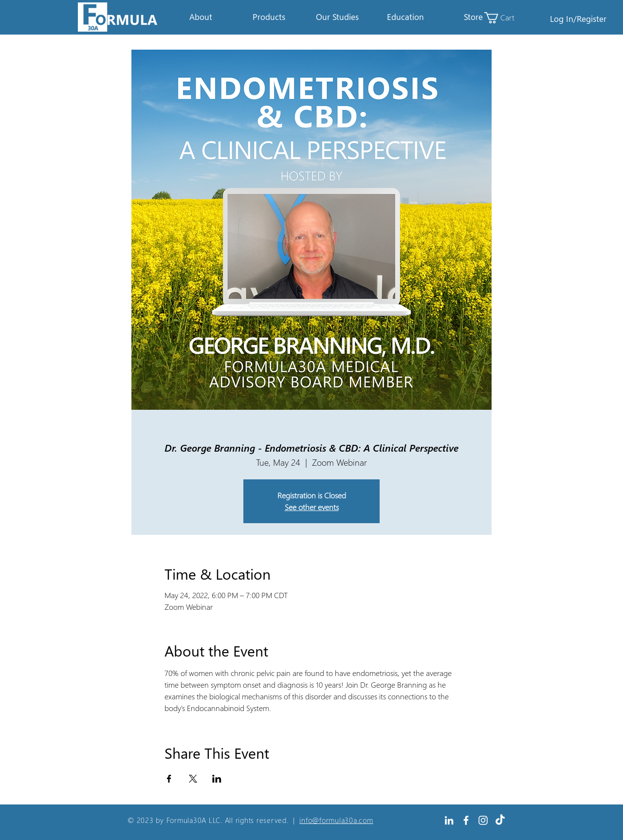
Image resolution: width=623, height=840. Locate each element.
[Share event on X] (193, 779)
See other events (312, 507)
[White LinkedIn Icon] (449, 820)
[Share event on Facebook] (169, 779)
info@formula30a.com (336, 820)
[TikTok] (500, 820)
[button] (201, 17)
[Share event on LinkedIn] (217, 779)
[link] (505, 18)
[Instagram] (483, 820)
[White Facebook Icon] (466, 820)
